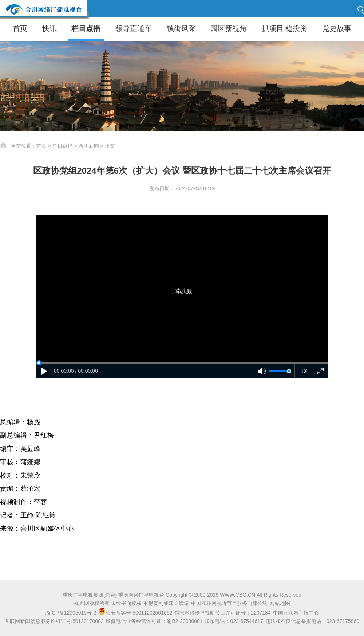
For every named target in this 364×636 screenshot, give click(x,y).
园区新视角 (229, 28)
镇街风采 (181, 28)
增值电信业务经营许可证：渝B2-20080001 (154, 621)
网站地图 (280, 603)
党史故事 (337, 28)
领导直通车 (134, 28)
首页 (20, 28)
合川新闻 (89, 146)
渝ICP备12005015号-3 (71, 613)
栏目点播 (86, 28)
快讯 (50, 28)
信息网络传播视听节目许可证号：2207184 (223, 613)
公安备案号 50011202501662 (136, 613)
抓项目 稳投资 (285, 28)
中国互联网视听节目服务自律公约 (229, 603)
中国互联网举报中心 (296, 613)
